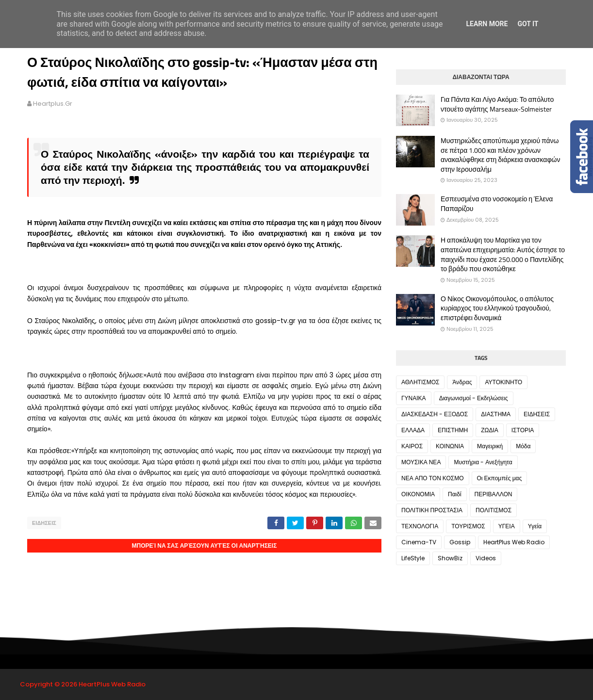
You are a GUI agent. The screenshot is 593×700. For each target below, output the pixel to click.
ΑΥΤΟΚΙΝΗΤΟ (503, 382)
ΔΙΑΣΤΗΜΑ (496, 414)
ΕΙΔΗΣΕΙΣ (44, 523)
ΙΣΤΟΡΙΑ (523, 430)
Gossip (460, 542)
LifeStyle (413, 558)
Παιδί (455, 494)
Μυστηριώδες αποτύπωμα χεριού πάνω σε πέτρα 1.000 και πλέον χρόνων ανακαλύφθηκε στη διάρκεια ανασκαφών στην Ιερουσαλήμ (500, 155)
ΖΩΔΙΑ (490, 430)
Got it (528, 24)
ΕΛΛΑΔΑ (413, 430)
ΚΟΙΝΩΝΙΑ (450, 446)
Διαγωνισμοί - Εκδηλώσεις (474, 398)
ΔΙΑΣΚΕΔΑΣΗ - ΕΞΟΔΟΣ (435, 414)
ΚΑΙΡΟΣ (412, 446)
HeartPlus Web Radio (514, 542)
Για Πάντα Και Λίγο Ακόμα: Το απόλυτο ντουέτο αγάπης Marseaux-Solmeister (497, 104)
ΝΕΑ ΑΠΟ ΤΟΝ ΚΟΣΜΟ (433, 478)
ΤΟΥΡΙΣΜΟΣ (468, 526)
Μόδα (523, 446)
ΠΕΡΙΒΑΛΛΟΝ (494, 494)
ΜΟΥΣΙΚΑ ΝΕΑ (421, 462)
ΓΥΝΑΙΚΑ (414, 398)
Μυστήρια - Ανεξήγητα (483, 462)
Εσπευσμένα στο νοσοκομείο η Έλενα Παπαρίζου (497, 203)
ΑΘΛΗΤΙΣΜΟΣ (420, 382)
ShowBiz (450, 558)
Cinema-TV (419, 542)
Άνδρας (462, 382)
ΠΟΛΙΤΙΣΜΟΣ (494, 510)
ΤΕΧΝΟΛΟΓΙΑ (420, 526)
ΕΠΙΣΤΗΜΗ (453, 430)
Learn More (487, 24)
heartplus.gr (53, 104)
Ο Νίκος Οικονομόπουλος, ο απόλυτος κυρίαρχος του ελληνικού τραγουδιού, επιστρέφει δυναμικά (497, 308)
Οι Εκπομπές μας (500, 478)
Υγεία (535, 526)
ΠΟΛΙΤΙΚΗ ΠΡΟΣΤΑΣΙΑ (432, 510)
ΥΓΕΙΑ (507, 526)
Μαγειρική (490, 446)
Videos (486, 558)
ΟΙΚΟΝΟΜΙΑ (418, 494)
